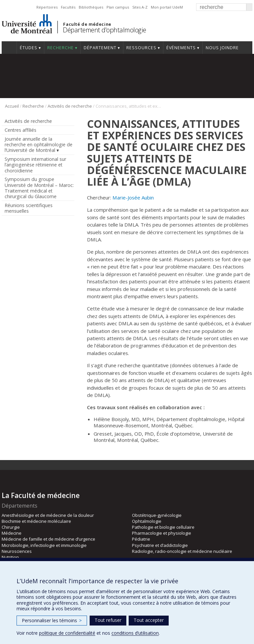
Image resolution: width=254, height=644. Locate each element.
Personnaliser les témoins (52, 620)
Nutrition (10, 557)
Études (29, 48)
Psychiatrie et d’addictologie (160, 545)
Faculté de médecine (87, 24)
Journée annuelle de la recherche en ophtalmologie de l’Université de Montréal (39, 144)
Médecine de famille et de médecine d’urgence (48, 539)
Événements (181, 48)
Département (100, 48)
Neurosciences (17, 551)
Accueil (9, 48)
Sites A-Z (140, 7)
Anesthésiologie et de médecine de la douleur (48, 515)
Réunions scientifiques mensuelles (29, 208)
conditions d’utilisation (135, 633)
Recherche (61, 48)
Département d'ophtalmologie (105, 30)
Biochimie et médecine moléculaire (36, 521)
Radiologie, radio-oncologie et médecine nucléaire (182, 551)
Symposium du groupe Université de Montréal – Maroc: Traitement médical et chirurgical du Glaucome (39, 188)
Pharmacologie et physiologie (162, 533)
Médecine (12, 533)
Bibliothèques (91, 7)
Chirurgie (11, 527)
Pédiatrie (141, 539)
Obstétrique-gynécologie (157, 515)
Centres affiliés (21, 130)
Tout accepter (149, 620)
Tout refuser (108, 620)
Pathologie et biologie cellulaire (163, 527)
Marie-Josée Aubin (133, 197)
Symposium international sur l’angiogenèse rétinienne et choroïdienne (35, 165)
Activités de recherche (70, 106)
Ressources (141, 48)
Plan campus (118, 7)
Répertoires (47, 7)
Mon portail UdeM (167, 7)
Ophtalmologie (147, 521)
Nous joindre (222, 48)
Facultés (68, 7)
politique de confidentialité (67, 633)
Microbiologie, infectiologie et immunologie (44, 545)
